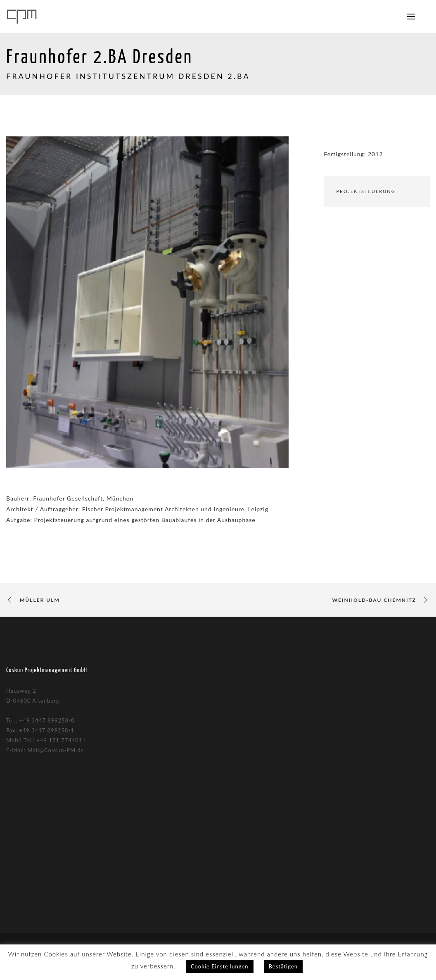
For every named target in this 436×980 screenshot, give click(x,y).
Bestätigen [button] (283, 966)
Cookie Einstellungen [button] (220, 966)
